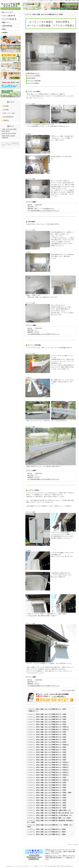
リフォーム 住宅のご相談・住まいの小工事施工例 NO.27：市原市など (49, 765)
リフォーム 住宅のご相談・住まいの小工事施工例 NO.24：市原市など (49, 772)
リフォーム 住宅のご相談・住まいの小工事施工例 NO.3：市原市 (47, 829)
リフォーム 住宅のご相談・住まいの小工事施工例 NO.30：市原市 (47, 757)
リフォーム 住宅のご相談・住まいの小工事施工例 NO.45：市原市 (47, 719)
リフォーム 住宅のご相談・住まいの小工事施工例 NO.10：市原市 (47, 808)
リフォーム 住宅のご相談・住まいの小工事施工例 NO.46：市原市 (47, 717)
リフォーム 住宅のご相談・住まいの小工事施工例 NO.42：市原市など (49, 727)
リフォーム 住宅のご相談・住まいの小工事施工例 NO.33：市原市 (47, 750)
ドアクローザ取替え (32, 83)
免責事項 (6, 120)
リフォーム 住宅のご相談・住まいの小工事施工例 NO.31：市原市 (47, 755)
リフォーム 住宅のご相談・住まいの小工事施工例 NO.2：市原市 (47, 832)
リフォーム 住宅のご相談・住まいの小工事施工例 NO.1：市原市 (47, 834)
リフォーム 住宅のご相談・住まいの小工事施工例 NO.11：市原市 (47, 805)
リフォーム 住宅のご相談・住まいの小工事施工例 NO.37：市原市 (47, 740)
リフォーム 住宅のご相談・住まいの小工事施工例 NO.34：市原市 (47, 747)
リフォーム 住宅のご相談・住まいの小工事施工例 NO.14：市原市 (47, 798)
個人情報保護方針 (9, 117)
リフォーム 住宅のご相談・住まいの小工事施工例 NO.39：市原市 (47, 735)
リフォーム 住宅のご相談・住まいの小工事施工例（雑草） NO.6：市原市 (50, 818)
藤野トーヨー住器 (56, 852)
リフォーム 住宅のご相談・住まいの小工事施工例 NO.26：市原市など (49, 767)
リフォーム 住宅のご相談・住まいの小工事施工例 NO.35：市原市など (49, 745)
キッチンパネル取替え (33, 76)
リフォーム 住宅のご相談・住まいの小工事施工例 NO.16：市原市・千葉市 (50, 793)
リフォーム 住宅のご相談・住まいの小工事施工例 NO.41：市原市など (49, 729)
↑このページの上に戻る (68, 690)
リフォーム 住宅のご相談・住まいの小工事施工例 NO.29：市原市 (47, 760)
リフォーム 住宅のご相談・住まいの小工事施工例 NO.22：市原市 (47, 778)
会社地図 (6, 110)
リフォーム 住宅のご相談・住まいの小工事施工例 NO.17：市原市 (47, 790)
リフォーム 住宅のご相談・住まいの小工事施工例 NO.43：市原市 (47, 724)
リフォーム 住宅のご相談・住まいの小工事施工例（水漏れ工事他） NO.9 (50, 810)
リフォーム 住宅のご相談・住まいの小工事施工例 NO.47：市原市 (47, 714)
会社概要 (6, 106)
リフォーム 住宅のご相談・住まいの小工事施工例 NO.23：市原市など (49, 775)
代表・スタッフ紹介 (9, 113)
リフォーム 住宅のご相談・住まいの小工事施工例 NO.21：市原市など (49, 780)
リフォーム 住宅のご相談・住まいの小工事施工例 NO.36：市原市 (47, 742)
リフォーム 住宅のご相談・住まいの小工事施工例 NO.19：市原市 (44, 14)
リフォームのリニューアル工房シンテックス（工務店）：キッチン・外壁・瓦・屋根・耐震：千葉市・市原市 (53, 1)
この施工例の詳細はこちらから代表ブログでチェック (44, 211)
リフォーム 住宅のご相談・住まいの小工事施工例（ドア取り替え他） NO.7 (50, 815)
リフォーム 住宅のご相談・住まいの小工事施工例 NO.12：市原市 (47, 803)
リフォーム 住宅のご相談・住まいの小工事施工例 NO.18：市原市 (47, 788)
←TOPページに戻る (72, 845)
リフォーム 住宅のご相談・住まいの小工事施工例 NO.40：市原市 (47, 732)
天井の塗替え (30, 78)
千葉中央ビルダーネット (52, 850)
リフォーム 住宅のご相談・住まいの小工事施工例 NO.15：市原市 (47, 795)
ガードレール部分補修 (33, 81)
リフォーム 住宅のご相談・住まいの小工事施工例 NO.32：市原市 (47, 752)
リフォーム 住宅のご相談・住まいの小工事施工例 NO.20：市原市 (47, 783)
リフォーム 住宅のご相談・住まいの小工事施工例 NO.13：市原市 (47, 800)
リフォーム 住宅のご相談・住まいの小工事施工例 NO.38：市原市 (47, 737)
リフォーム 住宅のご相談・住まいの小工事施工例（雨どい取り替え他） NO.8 (51, 813)
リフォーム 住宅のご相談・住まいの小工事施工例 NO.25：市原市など (49, 770)
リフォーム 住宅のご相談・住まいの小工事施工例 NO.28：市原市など (49, 762)
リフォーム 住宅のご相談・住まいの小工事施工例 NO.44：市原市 (47, 722)
